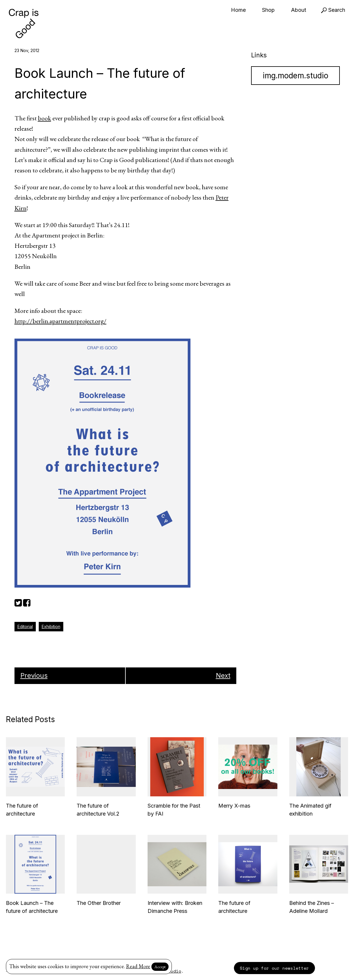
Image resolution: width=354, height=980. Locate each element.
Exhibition (51, 626)
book (45, 118)
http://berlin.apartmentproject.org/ (60, 321)
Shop (268, 10)
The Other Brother (99, 903)
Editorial (25, 626)
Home (238, 10)
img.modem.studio (295, 76)
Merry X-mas (234, 806)
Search (333, 10)
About (299, 10)
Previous (34, 675)
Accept (160, 967)
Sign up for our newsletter (274, 968)
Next (223, 675)
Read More (138, 966)
